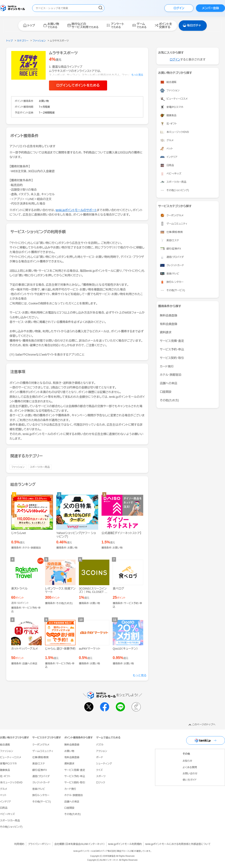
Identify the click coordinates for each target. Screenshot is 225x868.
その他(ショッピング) (11, 827)
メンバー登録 (210, 8)
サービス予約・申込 (172, 349)
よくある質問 (190, 767)
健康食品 (5, 770)
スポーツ (101, 776)
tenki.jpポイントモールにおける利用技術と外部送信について (178, 844)
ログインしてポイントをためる (78, 85)
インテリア (5, 802)
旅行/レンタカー (41, 795)
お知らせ (187, 761)
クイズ (99, 770)
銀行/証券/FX (40, 770)
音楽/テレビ (39, 789)
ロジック (101, 783)
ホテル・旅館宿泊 (171, 375)
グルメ (4, 789)
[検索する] (100, 8)
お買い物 (69, 751)
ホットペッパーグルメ (25, 649)
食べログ (118, 589)
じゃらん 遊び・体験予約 (60, 649)
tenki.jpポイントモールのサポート (76, 210)
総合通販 (5, 745)
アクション (102, 751)
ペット (3, 795)
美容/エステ (39, 764)
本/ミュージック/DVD (11, 783)
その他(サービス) (42, 802)
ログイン (179, 8)
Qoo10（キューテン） (125, 649)
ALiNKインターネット (92, 844)
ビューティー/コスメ (11, 757)
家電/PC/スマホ (8, 764)
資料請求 (166, 332)
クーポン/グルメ (41, 745)
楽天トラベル (19, 589)
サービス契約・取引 (172, 358)
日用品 (4, 808)
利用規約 (19, 844)
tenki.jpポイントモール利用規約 (125, 844)
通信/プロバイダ (41, 776)
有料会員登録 (169, 324)
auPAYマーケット (90, 649)
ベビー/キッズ (7, 814)
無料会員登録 (169, 315)
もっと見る (140, 675)
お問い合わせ (190, 774)
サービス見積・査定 (172, 341)
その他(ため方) (169, 400)
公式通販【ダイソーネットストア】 (121, 533)
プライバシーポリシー (39, 844)
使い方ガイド (190, 780)
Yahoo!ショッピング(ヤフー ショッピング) (76, 535)
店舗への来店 (169, 383)
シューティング (104, 764)
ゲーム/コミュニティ (43, 751)
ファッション (18, 467)
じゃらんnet (19, 533)
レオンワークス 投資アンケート (60, 590)
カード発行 (167, 366)
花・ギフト (5, 776)
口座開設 (166, 392)
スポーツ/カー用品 (40, 467)
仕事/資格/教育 (41, 757)
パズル (100, 745)
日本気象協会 (73, 844)
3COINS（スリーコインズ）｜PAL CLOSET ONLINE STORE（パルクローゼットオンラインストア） (94, 595)
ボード (100, 757)
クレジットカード (41, 783)
